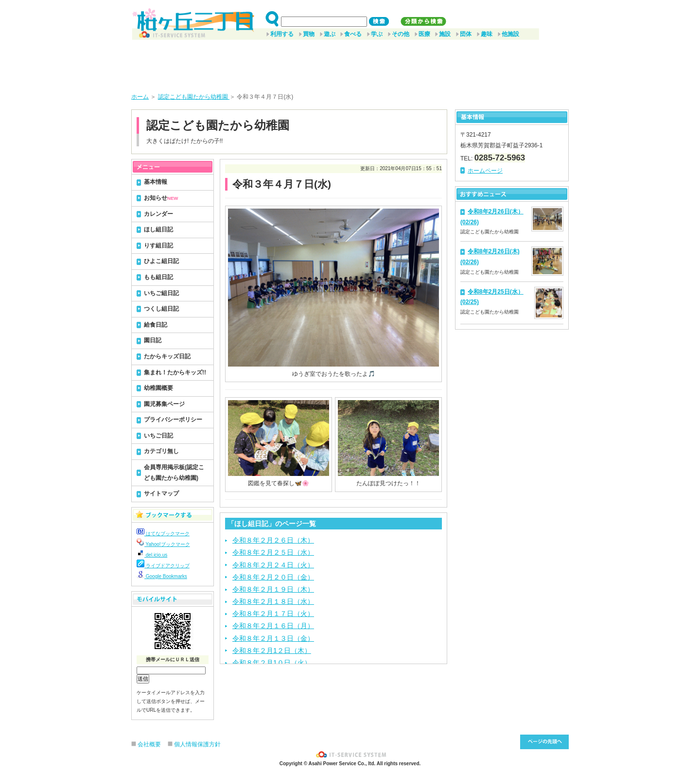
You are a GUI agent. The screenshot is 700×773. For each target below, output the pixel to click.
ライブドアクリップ (163, 566)
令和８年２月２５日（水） (273, 552)
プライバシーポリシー (173, 420)
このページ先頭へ (544, 742)
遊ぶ (330, 34)
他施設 (510, 34)
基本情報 (156, 182)
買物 (309, 34)
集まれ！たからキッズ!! (175, 372)
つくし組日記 (161, 309)
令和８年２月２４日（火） (273, 565)
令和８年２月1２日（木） (272, 650)
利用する (282, 34)
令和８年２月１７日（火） (273, 614)
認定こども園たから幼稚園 (194, 97)
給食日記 (156, 325)
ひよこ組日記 (161, 261)
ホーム (140, 97)
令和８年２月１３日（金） (273, 638)
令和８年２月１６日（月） (273, 626)
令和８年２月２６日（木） (273, 540)
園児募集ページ (164, 404)
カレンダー (158, 214)
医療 (424, 34)
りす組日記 (158, 246)
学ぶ (377, 34)
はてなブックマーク (163, 534)
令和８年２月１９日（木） (273, 589)
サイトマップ (161, 493)
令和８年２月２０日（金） (273, 577)
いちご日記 (158, 436)
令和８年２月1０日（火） (272, 663)
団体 (466, 34)
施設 (445, 34)
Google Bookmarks (162, 576)
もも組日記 (158, 277)
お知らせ (161, 198)
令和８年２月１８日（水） (273, 601)
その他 (401, 34)
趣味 (487, 34)
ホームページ (485, 171)
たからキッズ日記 (167, 356)
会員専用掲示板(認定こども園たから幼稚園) (174, 473)
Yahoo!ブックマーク (163, 544)
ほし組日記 (158, 229)
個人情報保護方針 (197, 744)
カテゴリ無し (161, 451)
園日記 (153, 340)
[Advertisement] (350, 63)
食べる (353, 34)
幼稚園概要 (158, 388)
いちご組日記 (161, 293)
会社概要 (149, 744)
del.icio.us (152, 555)
